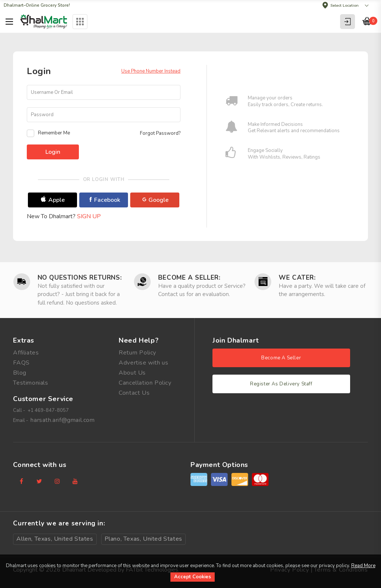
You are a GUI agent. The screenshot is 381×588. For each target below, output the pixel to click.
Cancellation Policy (145, 383)
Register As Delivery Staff (281, 384)
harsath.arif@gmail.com (63, 420)
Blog (20, 373)
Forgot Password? (160, 133)
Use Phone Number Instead (151, 71)
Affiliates (26, 353)
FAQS (21, 363)
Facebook (104, 200)
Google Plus (156, 202)
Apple (53, 200)
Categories (80, 22)
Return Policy (137, 353)
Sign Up (89, 216)
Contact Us (134, 393)
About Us (132, 373)
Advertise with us (143, 363)
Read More (363, 566)
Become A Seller (281, 358)
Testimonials (31, 383)
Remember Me (48, 133)
